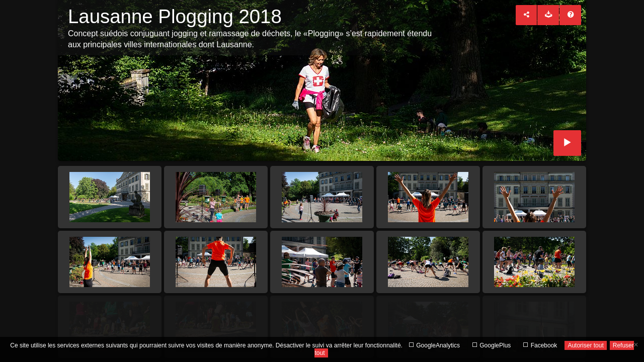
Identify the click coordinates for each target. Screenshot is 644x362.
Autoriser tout (585, 345)
